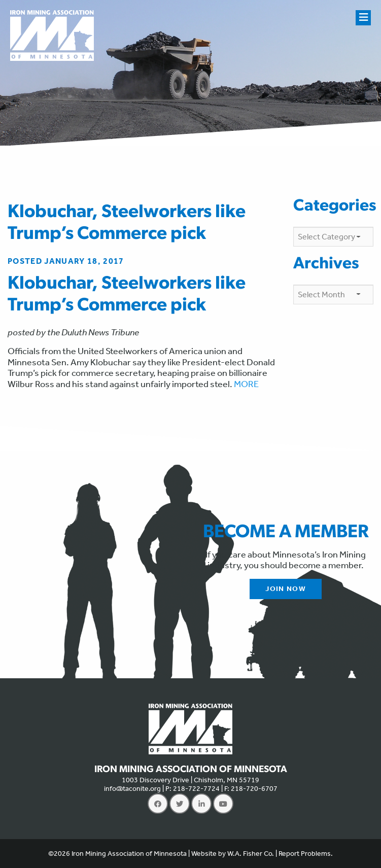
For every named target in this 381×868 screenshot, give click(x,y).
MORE (246, 384)
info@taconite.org (132, 789)
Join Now (286, 589)
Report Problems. (306, 854)
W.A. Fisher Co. (251, 854)
